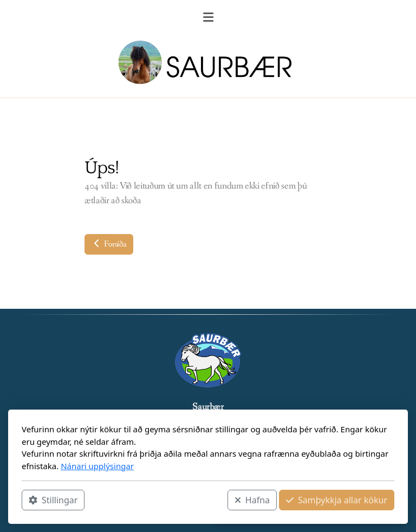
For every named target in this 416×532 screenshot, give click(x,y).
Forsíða (109, 244)
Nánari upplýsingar (97, 466)
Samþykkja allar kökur (337, 500)
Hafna (252, 500)
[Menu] (208, 19)
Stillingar (53, 500)
